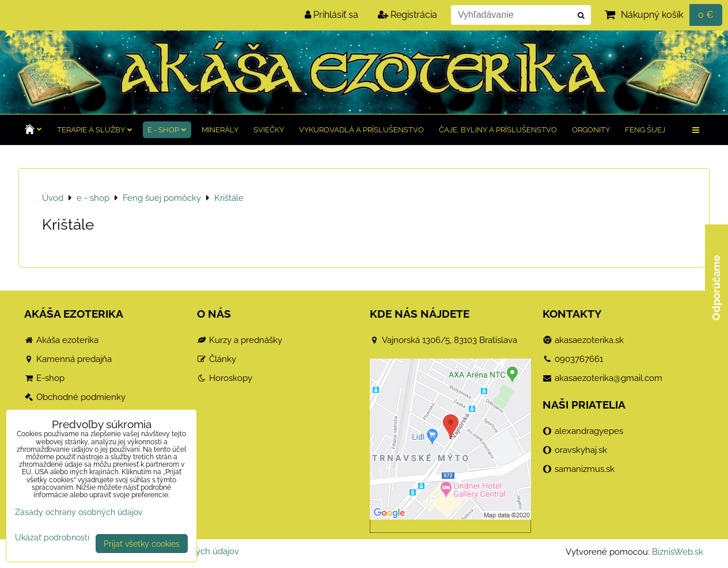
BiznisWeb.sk (678, 552)
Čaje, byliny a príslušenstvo (498, 130)
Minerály (220, 130)
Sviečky (269, 130)
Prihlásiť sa (331, 15)
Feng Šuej (645, 130)
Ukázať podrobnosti (52, 537)
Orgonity (591, 130)
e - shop (167, 130)
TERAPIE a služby (95, 130)
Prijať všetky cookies (142, 544)
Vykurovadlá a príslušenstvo (361, 130)
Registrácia (407, 15)
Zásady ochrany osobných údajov (79, 512)
